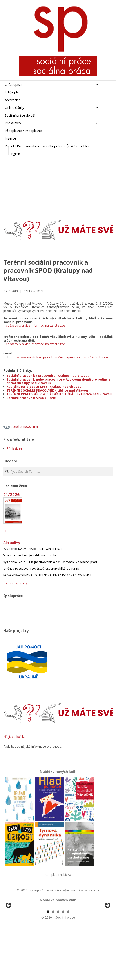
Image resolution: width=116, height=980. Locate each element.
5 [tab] (68, 962)
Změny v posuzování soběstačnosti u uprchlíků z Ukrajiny (41, 568)
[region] (58, 932)
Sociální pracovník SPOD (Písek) (31, 398)
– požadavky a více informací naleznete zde (34, 344)
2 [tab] (53, 962)
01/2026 (11, 495)
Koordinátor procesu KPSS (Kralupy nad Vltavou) (44, 387)
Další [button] (107, 931)
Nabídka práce (34, 291)
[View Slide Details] (21, 932)
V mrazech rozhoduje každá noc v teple (30, 555)
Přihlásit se (14, 448)
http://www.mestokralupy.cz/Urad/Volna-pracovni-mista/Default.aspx (60, 357)
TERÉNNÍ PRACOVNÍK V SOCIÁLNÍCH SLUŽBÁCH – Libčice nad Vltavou (59, 394)
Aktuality (12, 543)
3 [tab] (58, 962)
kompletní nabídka (58, 875)
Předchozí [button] (9, 931)
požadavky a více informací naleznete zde (35, 325)
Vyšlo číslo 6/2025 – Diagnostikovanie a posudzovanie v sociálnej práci (50, 562)
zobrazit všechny (15, 583)
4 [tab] (63, 962)
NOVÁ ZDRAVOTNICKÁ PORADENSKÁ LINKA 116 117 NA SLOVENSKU (47, 575)
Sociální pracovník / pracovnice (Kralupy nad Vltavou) (49, 376)
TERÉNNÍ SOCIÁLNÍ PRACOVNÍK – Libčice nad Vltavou (47, 390)
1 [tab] (48, 962)
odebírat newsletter (21, 427)
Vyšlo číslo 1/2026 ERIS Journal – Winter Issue (33, 549)
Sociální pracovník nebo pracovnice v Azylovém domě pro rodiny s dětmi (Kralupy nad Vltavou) (58, 381)
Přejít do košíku (14, 737)
